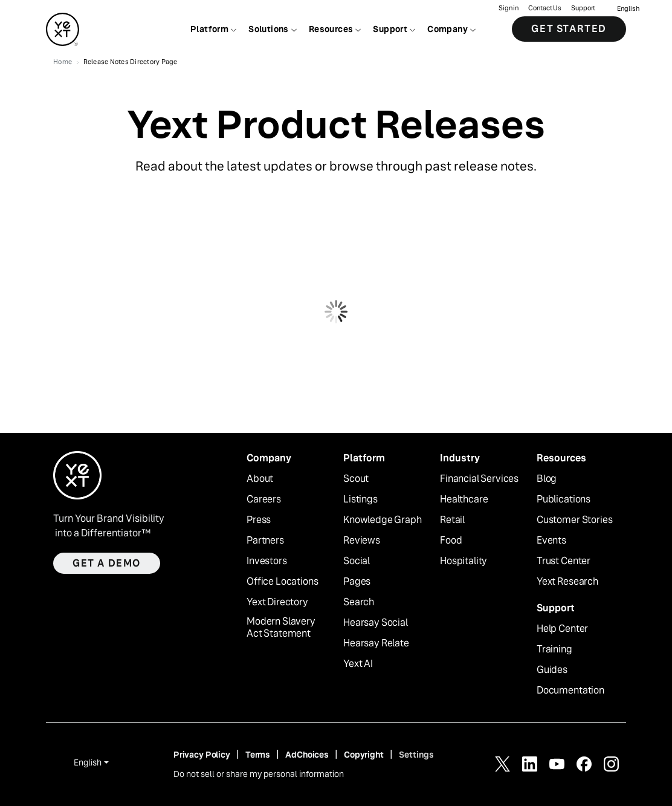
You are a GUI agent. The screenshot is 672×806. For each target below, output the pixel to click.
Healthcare (464, 499)
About (260, 479)
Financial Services (479, 479)
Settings (416, 755)
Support (583, 9)
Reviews (362, 541)
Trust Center (564, 561)
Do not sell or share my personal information (259, 774)
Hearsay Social (376, 623)
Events (551, 541)
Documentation (570, 691)
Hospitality (464, 561)
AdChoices (307, 755)
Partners (265, 541)
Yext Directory (277, 602)
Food (451, 541)
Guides (552, 670)
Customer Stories (574, 520)
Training (554, 649)
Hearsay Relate (376, 643)
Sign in (509, 9)
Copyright (364, 755)
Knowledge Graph (383, 520)
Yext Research (567, 582)
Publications (564, 499)
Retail (452, 520)
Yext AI (358, 664)
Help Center (562, 629)
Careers (264, 499)
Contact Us (545, 9)
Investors (267, 561)
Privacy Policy (202, 755)
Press (259, 520)
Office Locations (282, 582)
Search (359, 602)
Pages (357, 582)
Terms (258, 755)
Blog (547, 479)
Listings (360, 499)
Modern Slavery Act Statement (281, 628)
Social (357, 561)
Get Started (569, 30)
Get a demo (107, 563)
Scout (356, 479)
